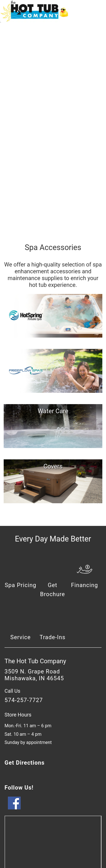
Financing (85, 585)
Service (21, 637)
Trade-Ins (53, 637)
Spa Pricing (21, 585)
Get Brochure (53, 590)
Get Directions (25, 763)
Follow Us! (19, 788)
